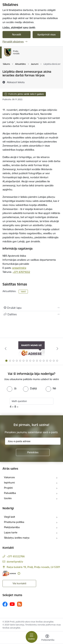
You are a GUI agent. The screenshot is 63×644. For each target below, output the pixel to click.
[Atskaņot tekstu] (16, 82)
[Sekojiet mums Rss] (19, 604)
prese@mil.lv (19, 268)
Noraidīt (17, 34)
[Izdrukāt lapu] (32, 308)
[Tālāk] (57, 349)
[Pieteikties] (33, 452)
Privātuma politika (14, 522)
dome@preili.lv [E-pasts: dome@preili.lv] (15, 562)
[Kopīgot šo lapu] (32, 314)
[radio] (12, 388)
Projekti (8, 488)
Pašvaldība (10, 493)
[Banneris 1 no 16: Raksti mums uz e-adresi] (32, 349)
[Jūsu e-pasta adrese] (33, 441)
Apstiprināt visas (46, 34)
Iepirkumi (9, 483)
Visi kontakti (19, 583)
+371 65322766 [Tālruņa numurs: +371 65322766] (16, 556)
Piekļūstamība (12, 527)
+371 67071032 (21, 272)
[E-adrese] (9, 573)
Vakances (9, 477)
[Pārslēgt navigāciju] (32, 637)
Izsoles (8, 498)
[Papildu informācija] (19, 573)
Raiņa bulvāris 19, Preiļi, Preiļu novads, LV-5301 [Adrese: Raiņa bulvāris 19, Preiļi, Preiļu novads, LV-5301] (33, 567)
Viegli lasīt (9, 517)
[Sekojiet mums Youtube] (12, 604)
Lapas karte (11, 532)
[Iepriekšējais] (6, 349)
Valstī (23, 291)
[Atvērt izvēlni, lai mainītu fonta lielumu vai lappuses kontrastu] (47, 638)
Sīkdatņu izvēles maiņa (17, 538)
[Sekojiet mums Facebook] (5, 604)
